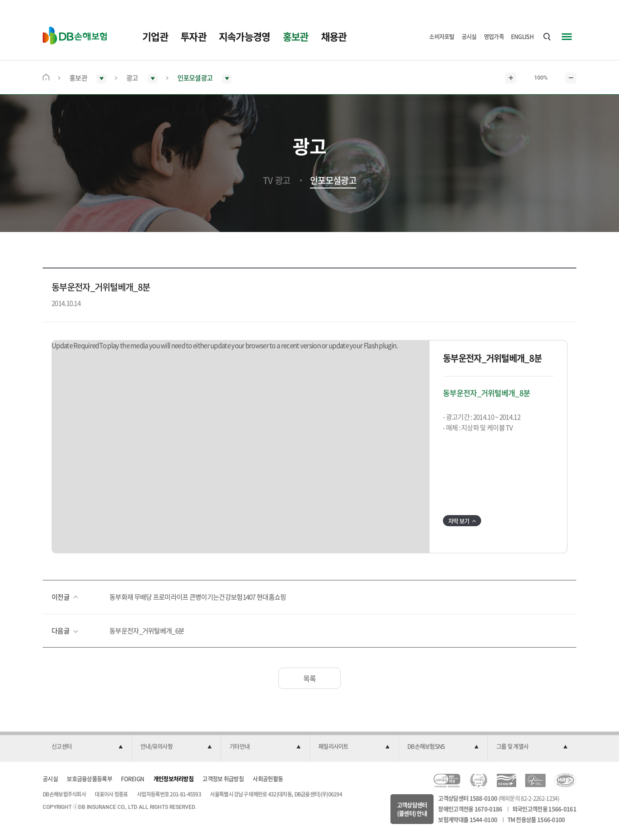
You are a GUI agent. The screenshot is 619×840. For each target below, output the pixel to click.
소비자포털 (442, 36)
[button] (87, 747)
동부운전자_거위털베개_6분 (147, 631)
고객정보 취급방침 (223, 778)
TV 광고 (277, 180)
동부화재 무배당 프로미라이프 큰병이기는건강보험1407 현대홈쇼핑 (198, 597)
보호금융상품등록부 (89, 778)
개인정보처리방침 (173, 778)
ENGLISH (522, 36)
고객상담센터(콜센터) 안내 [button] (412, 809)
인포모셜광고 (333, 180)
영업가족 (494, 36)
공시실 (469, 36)
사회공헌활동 (268, 778)
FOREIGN (133, 778)
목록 (310, 678)
